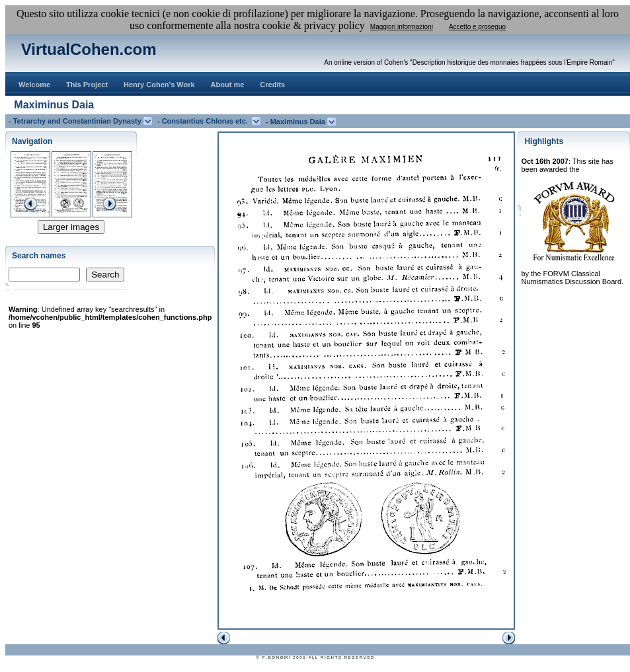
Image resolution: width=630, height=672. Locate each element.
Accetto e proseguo (477, 27)
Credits (272, 85)
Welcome (34, 85)
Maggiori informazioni (402, 27)
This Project (87, 85)
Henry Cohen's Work (159, 85)
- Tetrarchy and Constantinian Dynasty (76, 121)
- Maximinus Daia (296, 122)
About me (228, 85)
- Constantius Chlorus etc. (205, 121)
